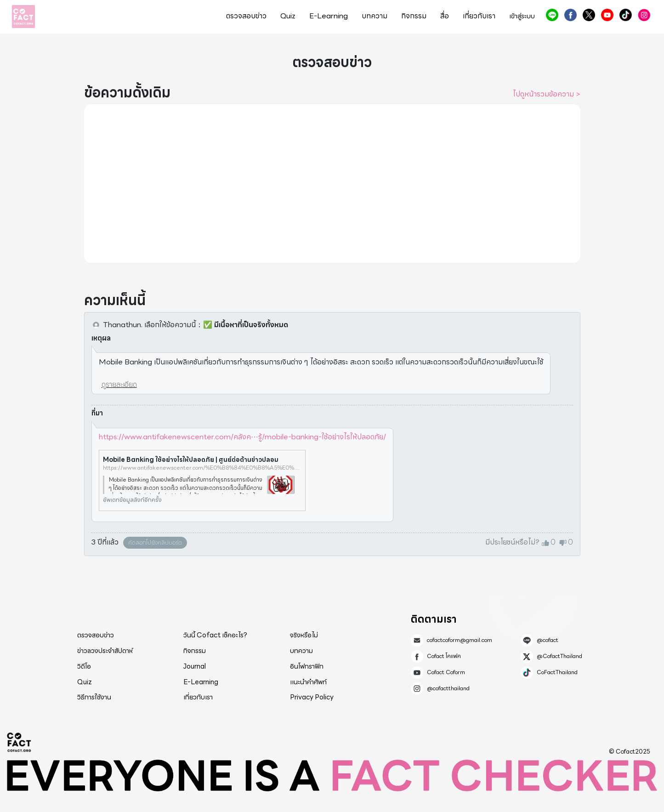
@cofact (552, 15)
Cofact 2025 (19, 742)
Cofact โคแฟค (570, 15)
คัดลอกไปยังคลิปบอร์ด (155, 542)
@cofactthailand (644, 15)
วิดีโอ (84, 666)
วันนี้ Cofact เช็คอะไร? (215, 635)
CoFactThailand (626, 15)
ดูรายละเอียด (119, 384)
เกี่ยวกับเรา (479, 16)
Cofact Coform (607, 15)
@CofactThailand (589, 15)
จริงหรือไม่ (304, 635)
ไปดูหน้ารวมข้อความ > (547, 94)
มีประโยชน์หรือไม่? (512, 542)
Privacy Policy (312, 697)
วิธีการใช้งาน (94, 697)
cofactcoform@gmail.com (460, 640)
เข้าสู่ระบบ (522, 16)
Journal (195, 666)
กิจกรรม (414, 16)
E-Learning (329, 16)
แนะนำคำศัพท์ (308, 682)
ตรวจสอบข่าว (246, 16)
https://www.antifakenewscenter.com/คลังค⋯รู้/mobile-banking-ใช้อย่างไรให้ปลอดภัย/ (242, 437)
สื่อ (445, 16)
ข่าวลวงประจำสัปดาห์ (105, 651)
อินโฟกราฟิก (307, 666)
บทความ (375, 16)
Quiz (288, 16)
